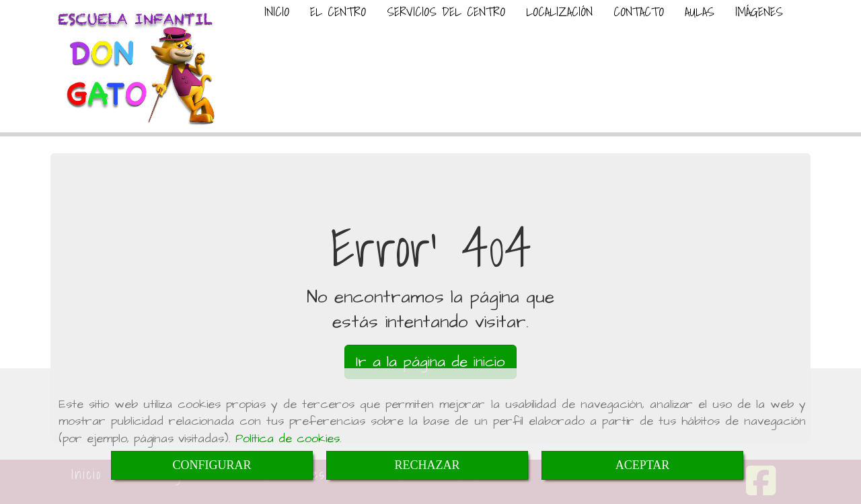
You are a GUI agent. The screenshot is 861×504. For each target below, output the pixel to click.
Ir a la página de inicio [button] (430, 362)
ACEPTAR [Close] (643, 465)
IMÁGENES (759, 11)
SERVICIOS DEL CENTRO (446, 11)
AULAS (700, 11)
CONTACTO (639, 11)
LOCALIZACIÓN (559, 11)
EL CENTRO (338, 11)
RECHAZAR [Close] (427, 465)
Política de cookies (288, 438)
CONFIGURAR (212, 465)
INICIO (277, 11)
